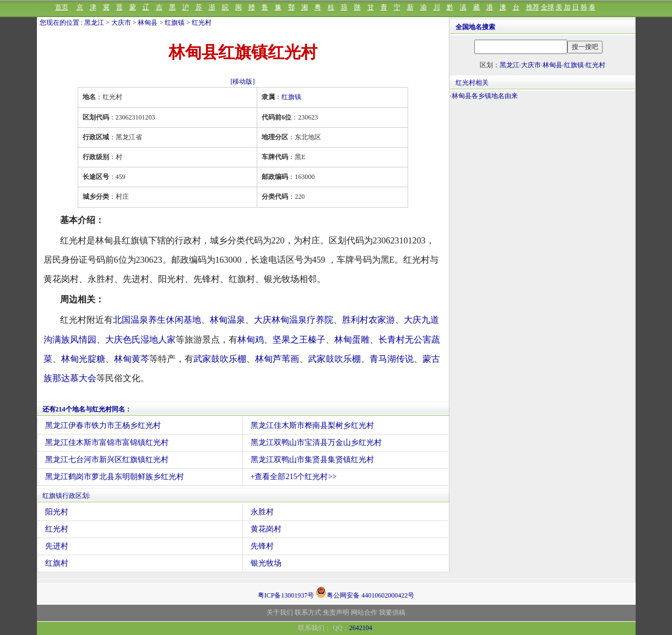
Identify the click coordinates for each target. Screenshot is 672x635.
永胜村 (262, 512)
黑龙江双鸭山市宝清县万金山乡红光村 (316, 443)
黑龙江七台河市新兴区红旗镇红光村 (107, 460)
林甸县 (148, 23)
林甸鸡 (251, 340)
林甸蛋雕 (352, 340)
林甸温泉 (227, 320)
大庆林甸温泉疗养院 (294, 320)
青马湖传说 (392, 359)
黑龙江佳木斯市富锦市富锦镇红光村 (107, 443)
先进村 (57, 546)
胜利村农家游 (368, 320)
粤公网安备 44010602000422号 (365, 592)
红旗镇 (175, 23)
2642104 (361, 628)
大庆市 (121, 23)
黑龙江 (94, 23)
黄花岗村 (266, 529)
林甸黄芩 (132, 359)
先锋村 (262, 546)
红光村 (202, 23)
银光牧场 (266, 563)
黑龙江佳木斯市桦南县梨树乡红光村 (312, 425)
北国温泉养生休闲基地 (157, 320)
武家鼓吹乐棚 (220, 359)
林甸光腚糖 (83, 359)
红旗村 (57, 563)
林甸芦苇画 (277, 359)
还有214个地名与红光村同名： (87, 409)
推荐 (533, 7)
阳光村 (57, 512)
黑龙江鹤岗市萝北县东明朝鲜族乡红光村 (115, 477)
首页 (62, 7)
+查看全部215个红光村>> (294, 477)
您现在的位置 (59, 23)
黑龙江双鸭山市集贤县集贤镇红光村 (312, 460)
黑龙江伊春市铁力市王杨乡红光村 (103, 425)
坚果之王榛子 (299, 340)
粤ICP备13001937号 (286, 595)
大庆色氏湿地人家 (140, 340)
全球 (548, 7)
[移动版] (243, 82)
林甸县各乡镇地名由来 (485, 96)
